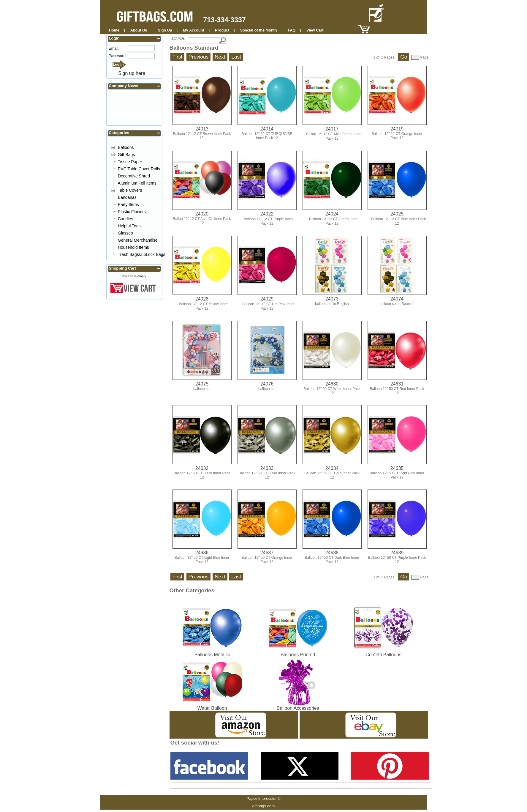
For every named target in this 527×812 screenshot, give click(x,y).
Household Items (133, 247)
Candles (125, 219)
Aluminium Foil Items (137, 183)
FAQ (292, 30)
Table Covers (130, 190)
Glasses (125, 233)
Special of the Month (259, 30)
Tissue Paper (130, 162)
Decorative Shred (134, 176)
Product (222, 30)
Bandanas (127, 197)
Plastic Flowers (132, 212)
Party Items (128, 204)
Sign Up (165, 30)
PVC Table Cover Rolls (139, 169)
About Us (139, 30)
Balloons (126, 147)
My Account (193, 30)
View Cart (315, 30)
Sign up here (132, 73)
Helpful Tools (130, 226)
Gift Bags (126, 155)
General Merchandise (138, 240)
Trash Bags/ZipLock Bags (142, 254)
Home (114, 30)
